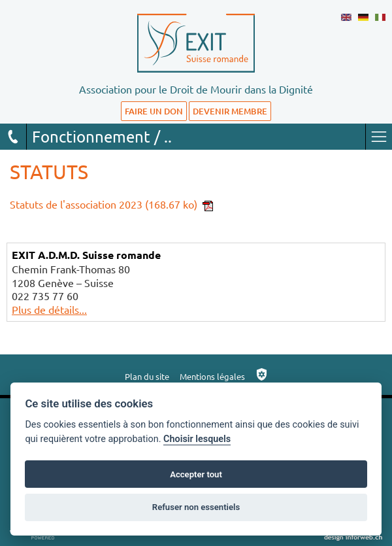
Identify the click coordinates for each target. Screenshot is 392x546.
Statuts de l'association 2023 (111, 204)
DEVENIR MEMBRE (230, 111)
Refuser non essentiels (196, 507)
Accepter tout (196, 474)
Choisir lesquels (197, 439)
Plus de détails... (49, 309)
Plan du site (147, 376)
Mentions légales (212, 376)
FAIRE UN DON (154, 111)
